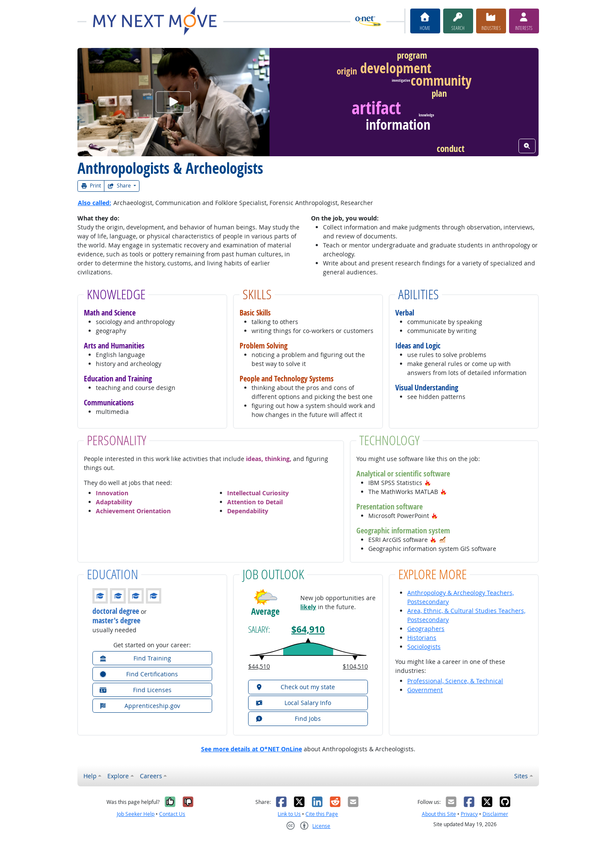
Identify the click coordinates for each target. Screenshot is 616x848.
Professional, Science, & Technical (455, 681)
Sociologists (424, 647)
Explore (118, 776)
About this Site (439, 814)
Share (120, 186)
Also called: (95, 203)
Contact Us (172, 814)
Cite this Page (322, 814)
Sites (521, 776)
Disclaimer (495, 814)
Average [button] (265, 611)
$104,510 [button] (355, 666)
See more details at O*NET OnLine (252, 749)
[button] (428, 483)
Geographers (426, 629)
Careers (151, 776)
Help (90, 776)
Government (425, 690)
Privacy (469, 814)
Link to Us (289, 814)
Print (91, 186)
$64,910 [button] (308, 629)
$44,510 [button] (259, 666)
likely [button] (308, 607)
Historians (422, 638)
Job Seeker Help (136, 814)
